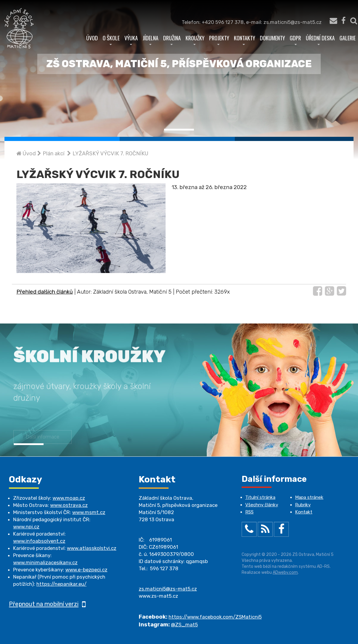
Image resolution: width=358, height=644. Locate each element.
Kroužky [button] (195, 39)
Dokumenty (272, 38)
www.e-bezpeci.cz (86, 570)
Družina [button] (172, 39)
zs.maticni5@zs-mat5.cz (168, 589)
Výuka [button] (131, 39)
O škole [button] (111, 39)
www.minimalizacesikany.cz (45, 562)
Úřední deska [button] (320, 39)
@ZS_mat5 (184, 625)
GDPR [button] (295, 39)
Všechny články (262, 505)
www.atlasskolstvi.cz (92, 548)
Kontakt (304, 512)
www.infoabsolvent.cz (39, 541)
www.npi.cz (26, 527)
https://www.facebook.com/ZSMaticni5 (215, 617)
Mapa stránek (309, 497)
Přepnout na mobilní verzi (47, 604)
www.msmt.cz (89, 512)
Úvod (92, 38)
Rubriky (303, 505)
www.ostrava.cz (69, 505)
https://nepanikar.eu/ (61, 584)
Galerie (348, 38)
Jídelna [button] (151, 39)
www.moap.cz (69, 498)
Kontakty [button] (244, 39)
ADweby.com (285, 572)
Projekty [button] (219, 39)
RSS (249, 512)
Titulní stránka (260, 497)
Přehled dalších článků (45, 292)
